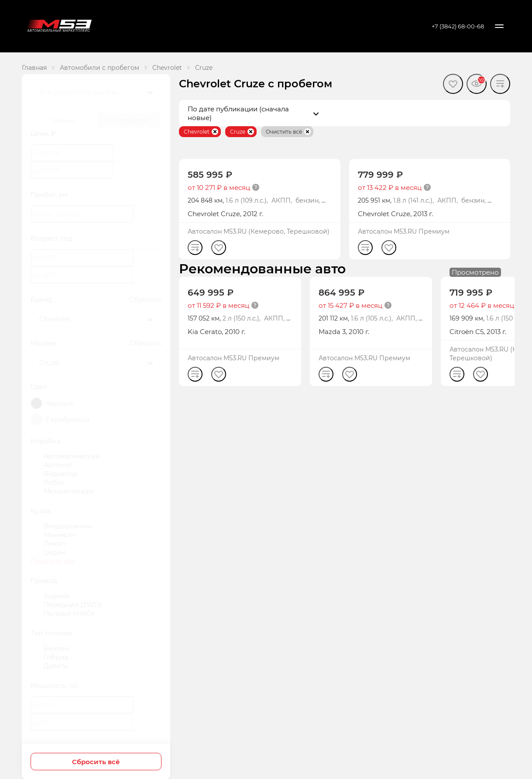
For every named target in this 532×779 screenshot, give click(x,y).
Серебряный (68, 419)
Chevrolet (167, 67)
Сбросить (145, 299)
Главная (34, 67)
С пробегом (129, 120)
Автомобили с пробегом (100, 67)
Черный (59, 403)
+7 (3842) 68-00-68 (458, 26)
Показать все (53, 561)
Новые (63, 120)
